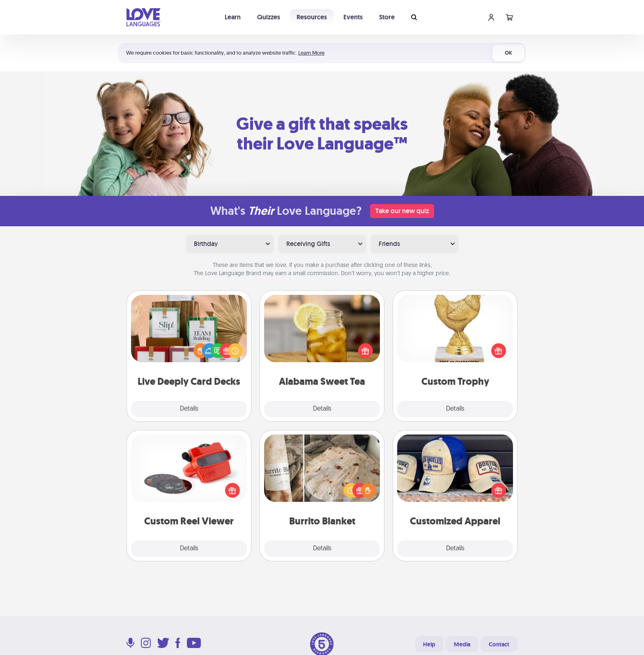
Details (189, 409)
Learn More (311, 53)
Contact (499, 644)
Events (353, 17)
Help (429, 644)
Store (387, 17)
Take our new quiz (402, 211)
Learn (233, 17)
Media (462, 644)
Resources (312, 17)
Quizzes (269, 17)
